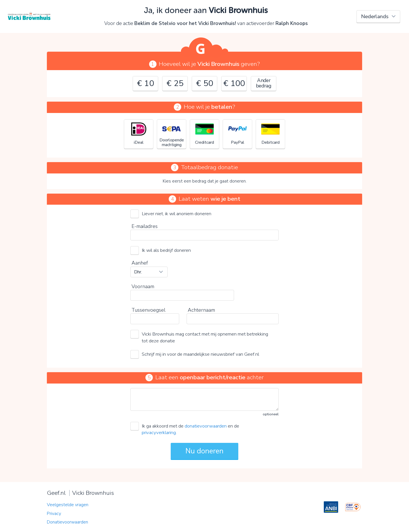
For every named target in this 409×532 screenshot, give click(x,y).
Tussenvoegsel (148, 310)
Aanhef (140, 263)
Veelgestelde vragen (68, 505)
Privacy (54, 514)
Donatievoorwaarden (67, 522)
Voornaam (143, 286)
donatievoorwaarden (206, 426)
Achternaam (201, 310)
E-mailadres (145, 226)
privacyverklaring (159, 432)
